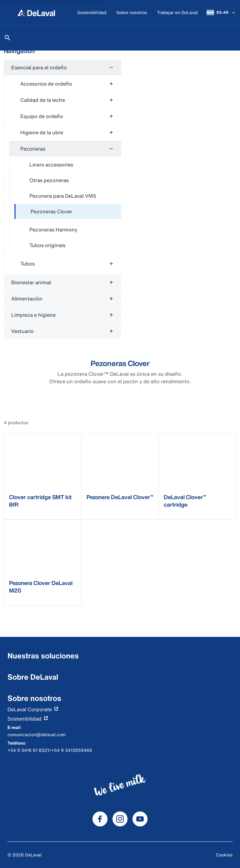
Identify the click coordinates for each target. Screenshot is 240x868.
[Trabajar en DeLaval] (177, 13)
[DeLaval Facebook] (100, 819)
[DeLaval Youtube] (140, 819)
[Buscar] (7, 38)
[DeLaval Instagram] (120, 819)
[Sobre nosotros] (132, 13)
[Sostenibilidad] (92, 13)
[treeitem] (68, 212)
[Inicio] (36, 12)
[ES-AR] (221, 12)
